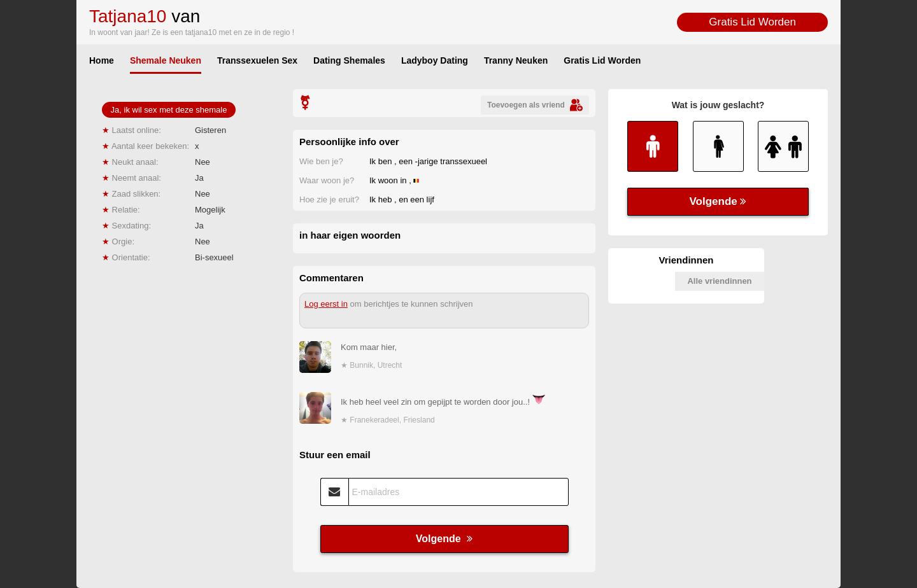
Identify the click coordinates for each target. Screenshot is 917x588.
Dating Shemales (349, 60)
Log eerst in (326, 304)
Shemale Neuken (166, 60)
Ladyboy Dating (435, 60)
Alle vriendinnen (719, 281)
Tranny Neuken (516, 60)
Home (102, 60)
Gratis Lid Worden (752, 22)
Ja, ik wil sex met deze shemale (169, 110)
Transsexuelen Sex (257, 60)
